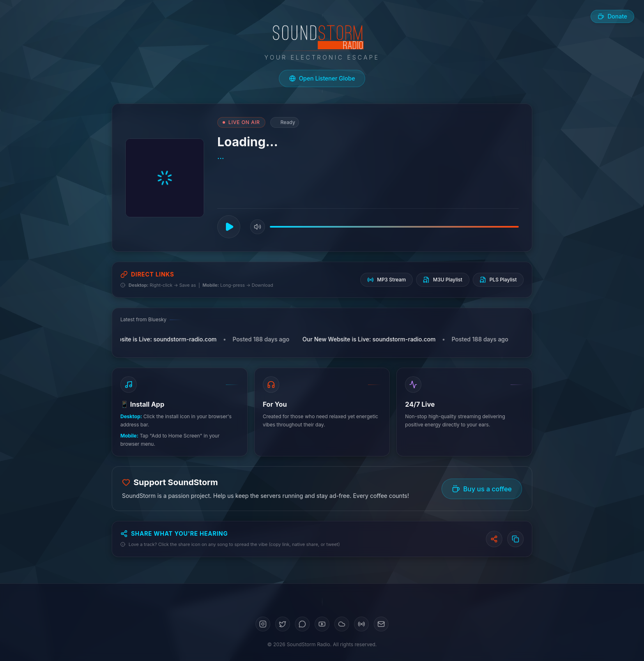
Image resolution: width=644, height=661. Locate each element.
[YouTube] (322, 624)
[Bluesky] (302, 624)
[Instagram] (263, 624)
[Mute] (258, 227)
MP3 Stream (386, 280)
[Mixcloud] (361, 624)
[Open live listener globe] (322, 78)
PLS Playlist (498, 280)
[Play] (229, 227)
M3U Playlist (443, 280)
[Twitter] (283, 624)
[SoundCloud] (342, 624)
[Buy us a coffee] (612, 16)
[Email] (381, 624)
